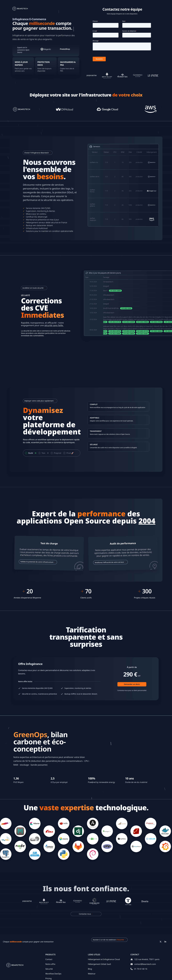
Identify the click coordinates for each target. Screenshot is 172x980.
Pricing (48, 978)
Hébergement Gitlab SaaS (99, 964)
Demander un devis (132, 684)
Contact (49, 959)
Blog (90, 969)
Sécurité (49, 969)
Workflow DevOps (53, 974)
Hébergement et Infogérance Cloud (104, 959)
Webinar (92, 974)
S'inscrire (121, 940)
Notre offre (50, 964)
